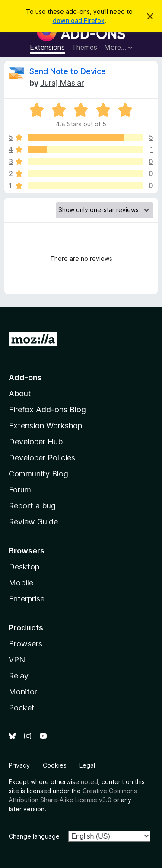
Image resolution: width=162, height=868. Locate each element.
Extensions (47, 47)
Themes (84, 47)
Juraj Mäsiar (62, 83)
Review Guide (33, 522)
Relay (19, 676)
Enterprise (27, 599)
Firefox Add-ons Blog (47, 410)
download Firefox (79, 21)
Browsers (25, 644)
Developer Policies (42, 458)
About (20, 394)
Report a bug (32, 506)
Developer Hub (36, 442)
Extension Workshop (45, 426)
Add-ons (25, 378)
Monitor (23, 692)
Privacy (19, 765)
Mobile (21, 583)
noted (89, 782)
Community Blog (38, 474)
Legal (87, 765)
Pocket (22, 708)
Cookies (55, 765)
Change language (34, 836)
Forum (20, 490)
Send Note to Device (68, 71)
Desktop (24, 567)
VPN (17, 660)
